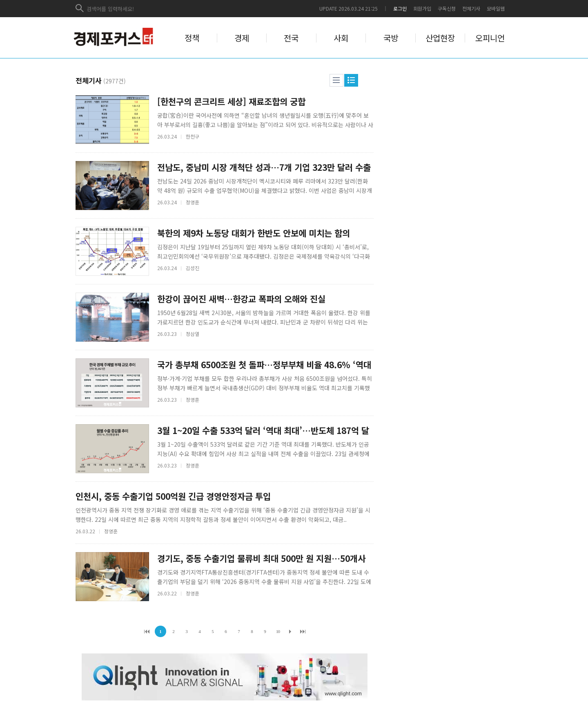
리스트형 (336, 81)
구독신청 (447, 8)
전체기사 (471, 8)
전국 (291, 38)
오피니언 (490, 38)
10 (278, 631)
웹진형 (351, 81)
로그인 (400, 8)
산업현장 (440, 38)
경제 (242, 38)
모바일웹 (496, 8)
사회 (341, 38)
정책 (192, 38)
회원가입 (422, 8)
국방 (391, 38)
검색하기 (80, 9)
